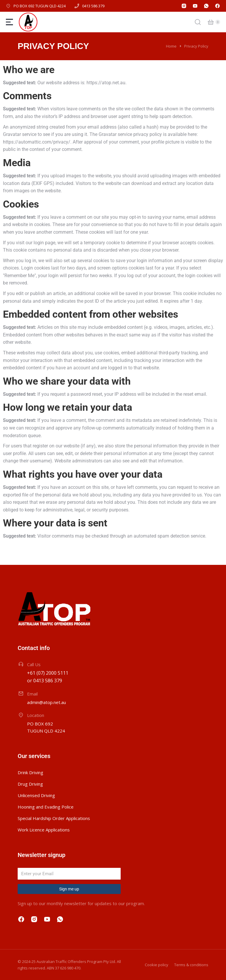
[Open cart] (211, 22)
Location (36, 715)
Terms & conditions (191, 965)
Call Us (34, 664)
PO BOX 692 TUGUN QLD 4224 (40, 6)
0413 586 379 (93, 6)
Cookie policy (157, 965)
